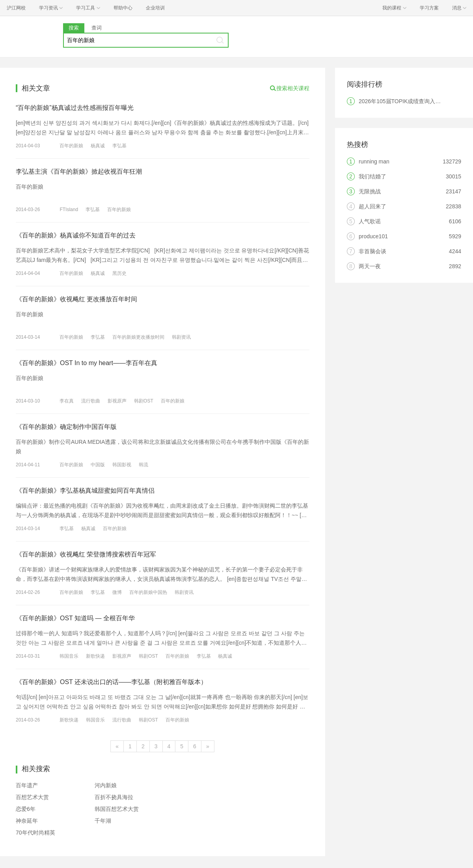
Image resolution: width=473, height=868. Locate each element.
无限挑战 (370, 191)
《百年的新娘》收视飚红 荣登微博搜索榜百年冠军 (86, 554)
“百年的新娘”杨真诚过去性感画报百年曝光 (75, 108)
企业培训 (155, 8)
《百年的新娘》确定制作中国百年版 (66, 427)
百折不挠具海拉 (114, 797)
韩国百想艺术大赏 (117, 809)
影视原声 (117, 401)
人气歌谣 (370, 221)
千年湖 (103, 821)
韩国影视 (122, 465)
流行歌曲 (91, 401)
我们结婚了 (372, 176)
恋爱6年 (26, 809)
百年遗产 (27, 785)
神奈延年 (27, 821)
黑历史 (119, 273)
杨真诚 (98, 146)
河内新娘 (106, 785)
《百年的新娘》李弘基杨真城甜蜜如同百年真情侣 (85, 491)
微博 (117, 592)
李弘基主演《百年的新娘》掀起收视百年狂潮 (79, 172)
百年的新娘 (71, 146)
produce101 (373, 236)
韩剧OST (144, 401)
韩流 (143, 465)
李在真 (67, 401)
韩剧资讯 (181, 337)
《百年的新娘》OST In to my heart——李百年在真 (87, 363)
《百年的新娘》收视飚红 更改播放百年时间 (76, 299)
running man (374, 161)
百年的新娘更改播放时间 (138, 337)
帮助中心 (123, 8)
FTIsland (69, 210)
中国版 (98, 465)
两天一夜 (370, 266)
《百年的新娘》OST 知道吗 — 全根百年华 (75, 618)
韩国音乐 (69, 656)
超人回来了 (372, 206)
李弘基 (119, 146)
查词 (97, 28)
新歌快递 (95, 656)
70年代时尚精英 (35, 833)
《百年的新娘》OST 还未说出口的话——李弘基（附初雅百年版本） (111, 682)
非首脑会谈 (372, 251)
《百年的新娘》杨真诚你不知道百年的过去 (76, 235)
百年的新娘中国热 (148, 592)
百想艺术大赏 (32, 797)
